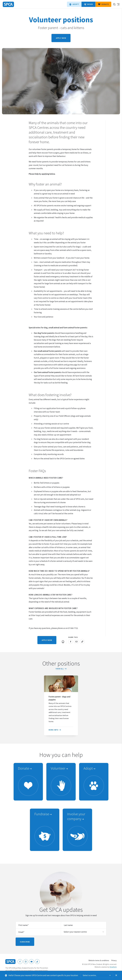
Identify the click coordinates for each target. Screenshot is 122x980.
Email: (21, 932)
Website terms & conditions (99, 960)
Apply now (61, 38)
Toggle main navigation (118, 4)
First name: (24, 925)
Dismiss (116, 975)
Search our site (114, 4)
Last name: (68, 925)
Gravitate (113, 967)
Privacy (114, 960)
